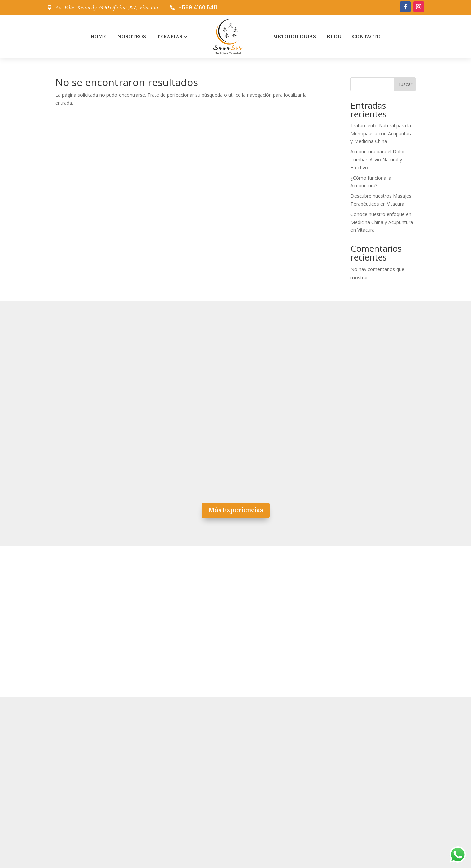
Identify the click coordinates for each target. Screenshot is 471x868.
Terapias (169, 37)
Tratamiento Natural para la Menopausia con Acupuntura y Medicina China (382, 133)
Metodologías (295, 37)
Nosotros (132, 37)
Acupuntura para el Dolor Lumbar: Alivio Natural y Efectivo (378, 159)
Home (98, 37)
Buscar (405, 84)
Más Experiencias (236, 510)
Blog (334, 37)
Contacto (366, 37)
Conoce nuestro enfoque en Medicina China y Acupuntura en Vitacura (382, 222)
